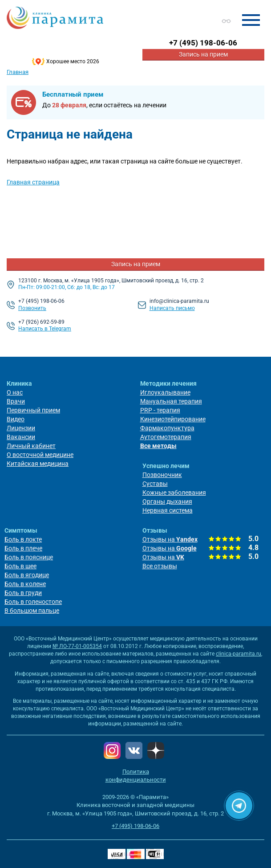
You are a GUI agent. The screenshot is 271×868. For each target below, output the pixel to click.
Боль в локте (23, 539)
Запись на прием (203, 54)
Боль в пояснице (29, 557)
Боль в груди (23, 593)
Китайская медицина (38, 464)
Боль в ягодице (27, 575)
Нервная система (168, 510)
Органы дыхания (167, 501)
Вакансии (21, 437)
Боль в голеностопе (33, 602)
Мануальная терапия (171, 401)
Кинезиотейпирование (173, 419)
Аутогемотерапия (166, 437)
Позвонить (32, 308)
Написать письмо (172, 308)
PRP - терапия (160, 410)
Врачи (16, 401)
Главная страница (33, 182)
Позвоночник (162, 475)
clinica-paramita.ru (239, 654)
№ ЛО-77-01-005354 (77, 646)
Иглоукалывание (165, 392)
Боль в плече (23, 548)
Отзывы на (170, 539)
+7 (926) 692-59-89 (41, 322)
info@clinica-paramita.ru (179, 301)
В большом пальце (32, 611)
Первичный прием (33, 410)
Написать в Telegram (45, 329)
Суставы (155, 484)
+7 (203, 43)
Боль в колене (25, 584)
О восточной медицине (40, 455)
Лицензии (21, 428)
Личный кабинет (31, 446)
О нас (15, 392)
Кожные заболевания (174, 493)
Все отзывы (160, 566)
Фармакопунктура (167, 428)
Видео (16, 419)
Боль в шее (20, 566)
